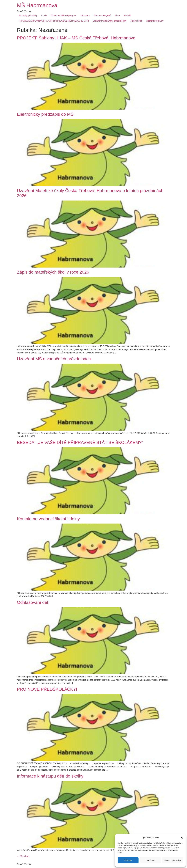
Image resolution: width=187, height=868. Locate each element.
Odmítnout (150, 860)
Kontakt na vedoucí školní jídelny (48, 519)
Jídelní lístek (136, 21)
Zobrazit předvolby (173, 860)
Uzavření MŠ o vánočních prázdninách (54, 359)
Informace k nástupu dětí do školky (50, 776)
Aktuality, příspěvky (28, 15)
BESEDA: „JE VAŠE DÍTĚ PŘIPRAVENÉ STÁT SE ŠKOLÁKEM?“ (80, 442)
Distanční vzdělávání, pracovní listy (110, 21)
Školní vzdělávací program (64, 15)
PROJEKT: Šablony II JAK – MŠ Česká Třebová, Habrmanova (76, 38)
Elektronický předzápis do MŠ (45, 114)
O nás (44, 15)
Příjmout (128, 860)
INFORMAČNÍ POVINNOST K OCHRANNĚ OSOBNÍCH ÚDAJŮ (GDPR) (54, 21)
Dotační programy (155, 21)
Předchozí (23, 856)
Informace (85, 15)
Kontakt (127, 15)
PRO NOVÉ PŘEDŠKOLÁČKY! (47, 689)
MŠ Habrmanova (37, 5)
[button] (182, 838)
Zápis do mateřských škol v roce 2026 (53, 272)
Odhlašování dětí (33, 602)
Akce (117, 15)
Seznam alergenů (102, 15)
